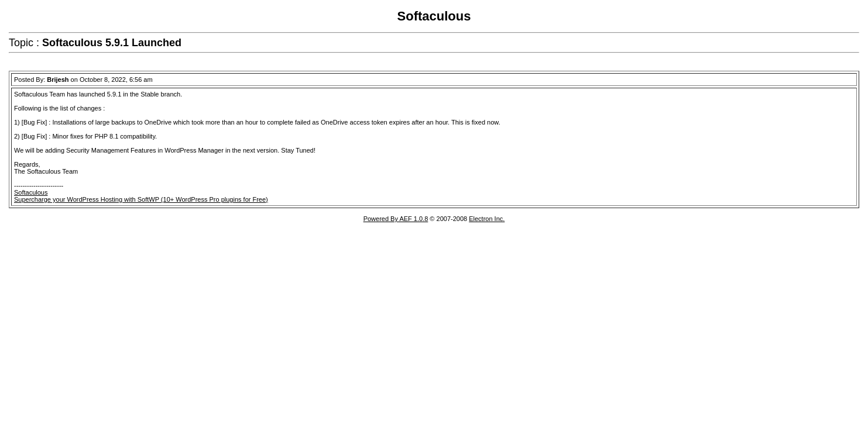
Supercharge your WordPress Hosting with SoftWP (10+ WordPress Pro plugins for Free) (141, 199)
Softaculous (31, 192)
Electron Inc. (487, 219)
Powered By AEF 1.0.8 (396, 219)
